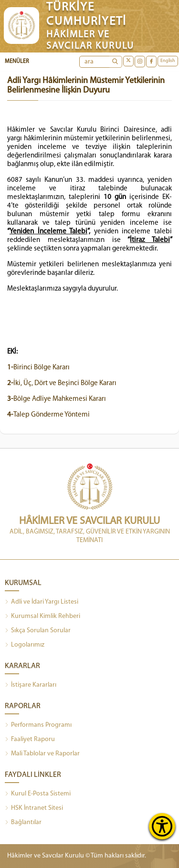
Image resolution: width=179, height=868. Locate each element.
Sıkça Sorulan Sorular (38, 631)
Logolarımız (25, 645)
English (168, 61)
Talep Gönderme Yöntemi (48, 415)
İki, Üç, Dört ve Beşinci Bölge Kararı (62, 383)
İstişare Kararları (31, 685)
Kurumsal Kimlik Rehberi (42, 617)
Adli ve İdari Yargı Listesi (42, 602)
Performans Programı (38, 725)
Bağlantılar (23, 823)
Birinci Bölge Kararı (38, 368)
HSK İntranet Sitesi (34, 808)
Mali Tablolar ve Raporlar (42, 754)
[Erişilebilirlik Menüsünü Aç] (162, 826)
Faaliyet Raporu (30, 740)
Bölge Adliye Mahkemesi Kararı (57, 399)
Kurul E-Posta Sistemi (38, 794)
